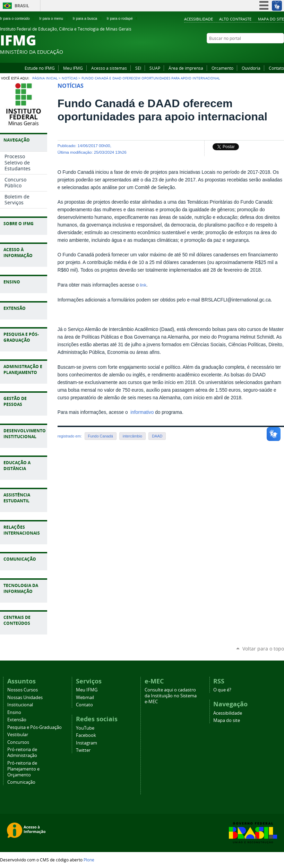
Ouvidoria (251, 68)
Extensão (17, 720)
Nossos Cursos (23, 690)
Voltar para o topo (263, 649)
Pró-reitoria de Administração (22, 752)
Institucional (20, 705)
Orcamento (222, 68)
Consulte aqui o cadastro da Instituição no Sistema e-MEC (171, 696)
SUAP (155, 68)
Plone (89, 860)
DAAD (157, 436)
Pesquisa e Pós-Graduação (35, 727)
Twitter (281, 52)
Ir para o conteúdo (18, 18)
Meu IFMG (73, 68)
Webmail (85, 697)
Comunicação (21, 782)
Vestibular (18, 735)
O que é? (222, 690)
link (143, 285)
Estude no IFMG (40, 68)
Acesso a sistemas (109, 68)
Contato (276, 68)
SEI (138, 68)
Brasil (22, 6)
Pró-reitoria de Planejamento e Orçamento (23, 769)
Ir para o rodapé (123, 18)
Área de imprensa (186, 68)
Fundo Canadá (101, 436)
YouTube (255, 52)
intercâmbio (132, 436)
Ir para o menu (54, 18)
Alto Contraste (235, 19)
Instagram (272, 52)
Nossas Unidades (25, 697)
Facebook (263, 52)
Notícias (70, 78)
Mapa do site (271, 19)
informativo (141, 412)
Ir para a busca (88, 18)
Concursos (18, 742)
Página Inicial (45, 78)
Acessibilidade (199, 19)
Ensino (14, 712)
